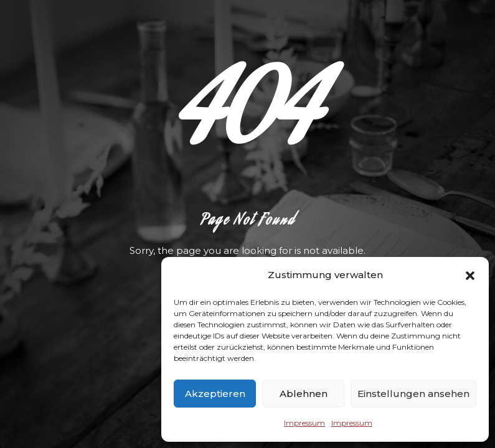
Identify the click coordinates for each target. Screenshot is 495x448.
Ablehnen (304, 394)
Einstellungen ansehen (413, 394)
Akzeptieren (215, 394)
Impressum (304, 423)
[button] (470, 276)
